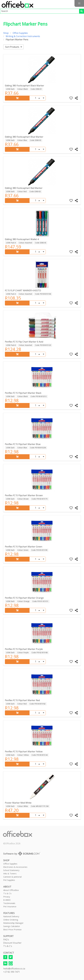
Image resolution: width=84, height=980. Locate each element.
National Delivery (11, 916)
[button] (79, 3)
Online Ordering (11, 920)
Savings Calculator (12, 926)
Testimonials (9, 903)
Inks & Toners (10, 873)
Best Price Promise (12, 929)
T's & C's (7, 893)
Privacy (7, 897)
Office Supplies (20, 33)
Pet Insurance (10, 906)
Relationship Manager (13, 923)
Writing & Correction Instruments (23, 36)
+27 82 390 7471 (12, 972)
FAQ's (6, 940)
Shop (6, 33)
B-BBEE (7, 900)
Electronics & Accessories (15, 867)
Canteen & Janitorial (12, 877)
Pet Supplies (9, 880)
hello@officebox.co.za (14, 969)
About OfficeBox (11, 890)
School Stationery (11, 870)
